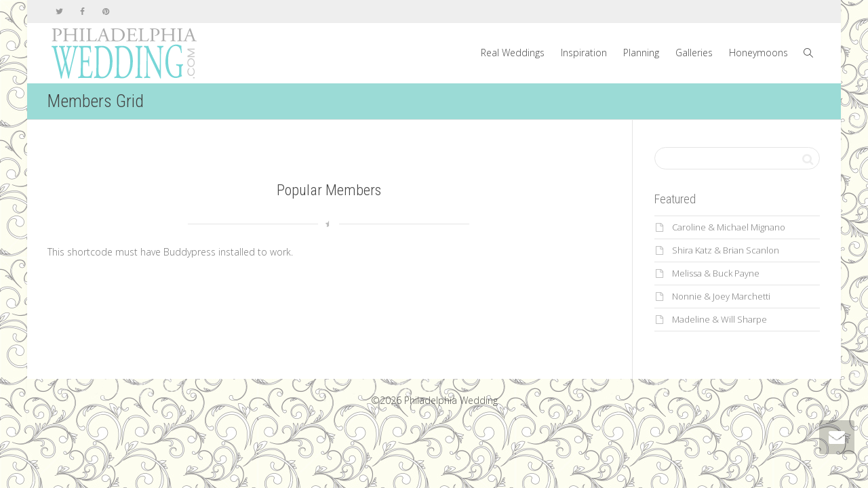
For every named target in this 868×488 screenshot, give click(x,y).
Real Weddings (513, 53)
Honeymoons (758, 53)
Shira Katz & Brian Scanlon (726, 250)
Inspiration (584, 53)
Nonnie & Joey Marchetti (721, 296)
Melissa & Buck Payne (716, 273)
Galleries (694, 53)
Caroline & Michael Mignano (729, 227)
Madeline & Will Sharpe (719, 319)
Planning (641, 53)
